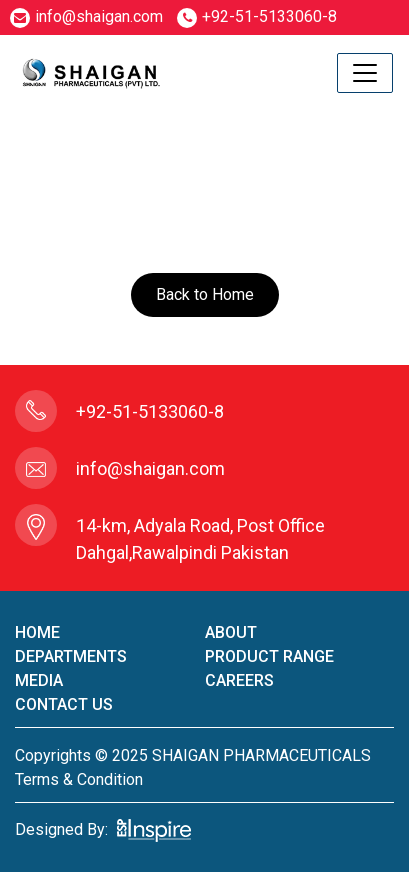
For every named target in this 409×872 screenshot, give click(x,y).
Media (39, 680)
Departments (71, 656)
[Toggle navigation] (365, 73)
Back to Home (205, 294)
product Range (269, 656)
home (37, 632)
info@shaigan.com (86, 16)
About (231, 632)
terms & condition (79, 779)
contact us (64, 704)
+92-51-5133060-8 (257, 16)
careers (239, 680)
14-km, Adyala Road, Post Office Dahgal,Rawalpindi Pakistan (200, 539)
